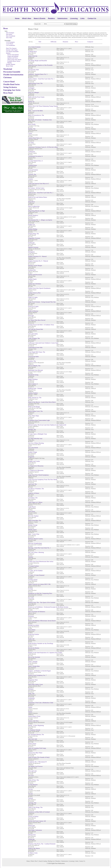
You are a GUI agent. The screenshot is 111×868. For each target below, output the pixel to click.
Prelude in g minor (34, 625)
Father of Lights (33, 297)
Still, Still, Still (33, 739)
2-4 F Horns (10, 44)
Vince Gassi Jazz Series (14, 59)
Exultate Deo (32, 270)
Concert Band (9, 82)
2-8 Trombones (11, 45)
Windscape (31, 839)
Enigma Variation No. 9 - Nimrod (38, 261)
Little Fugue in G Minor (35, 502)
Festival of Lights (33, 306)
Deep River (31, 202)
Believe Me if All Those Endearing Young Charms (43, 106)
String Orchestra (10, 87)
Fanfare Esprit (32, 279)
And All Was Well (33, 70)
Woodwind (8, 69)
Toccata (30, 789)
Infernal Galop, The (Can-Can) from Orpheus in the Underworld (47, 425)
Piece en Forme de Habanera (37, 612)
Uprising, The (32, 803)
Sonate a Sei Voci (33, 721)
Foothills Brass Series (14, 61)
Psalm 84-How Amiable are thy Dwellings (41, 643)
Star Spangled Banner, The (36, 734)
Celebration (32, 152)
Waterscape (31, 826)
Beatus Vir (31, 102)
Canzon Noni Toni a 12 (35, 138)
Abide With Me (33, 56)
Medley (10, 63)
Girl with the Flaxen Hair (36, 329)
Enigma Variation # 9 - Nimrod (37, 256)
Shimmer (31, 689)
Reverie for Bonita (34, 648)
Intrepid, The (32, 429)
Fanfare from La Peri (34, 293)
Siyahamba (31, 698)
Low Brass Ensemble (12, 51)
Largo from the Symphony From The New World (43, 479)
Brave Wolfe (32, 124)
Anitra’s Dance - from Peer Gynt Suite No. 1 (41, 79)
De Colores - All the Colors (36, 188)
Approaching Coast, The (35, 83)
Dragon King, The (33, 234)
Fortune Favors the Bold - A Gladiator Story (41, 325)
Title (40, 42)
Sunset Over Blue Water (35, 753)
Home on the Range (34, 407)
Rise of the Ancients (34, 657)
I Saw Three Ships (34, 416)
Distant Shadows (33, 215)
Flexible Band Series (12, 84)
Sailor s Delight (33, 662)
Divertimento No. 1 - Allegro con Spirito (40, 220)
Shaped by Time (33, 680)
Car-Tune (31, 143)
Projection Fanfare (34, 634)
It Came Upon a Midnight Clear (37, 434)
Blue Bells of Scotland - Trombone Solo (40, 120)
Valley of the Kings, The (35, 807)
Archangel (31, 88)
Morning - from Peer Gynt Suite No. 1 (39, 548)
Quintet (8, 53)
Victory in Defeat (33, 816)
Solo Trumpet (10, 33)
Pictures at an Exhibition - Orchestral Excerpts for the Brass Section (48, 607)
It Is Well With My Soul (35, 438)
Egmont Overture (33, 247)
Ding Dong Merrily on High (36, 211)
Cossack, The (32, 174)
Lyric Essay (32, 511)
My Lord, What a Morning (36, 552)
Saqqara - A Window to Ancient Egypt (39, 671)
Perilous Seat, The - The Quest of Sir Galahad (42, 602)
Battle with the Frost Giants (36, 97)
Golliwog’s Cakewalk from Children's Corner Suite (43, 343)
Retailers (51, 18)
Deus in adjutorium (34, 206)
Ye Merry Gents (33, 853)
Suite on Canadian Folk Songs (37, 748)
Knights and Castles (34, 461)
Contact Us (92, 18)
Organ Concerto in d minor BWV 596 (39, 584)
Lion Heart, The (33, 498)
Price (77, 42)
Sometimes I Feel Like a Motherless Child (41, 703)
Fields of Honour (33, 311)
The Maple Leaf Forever (35, 766)
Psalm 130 (31, 639)
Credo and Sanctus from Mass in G (38, 183)
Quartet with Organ (12, 50)
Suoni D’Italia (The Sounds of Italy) (39, 757)
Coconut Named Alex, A (35, 161)
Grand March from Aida (35, 347)
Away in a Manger (34, 92)
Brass (6, 28)
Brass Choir (10, 66)
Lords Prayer (32, 507)
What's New (27, 18)
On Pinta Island (33, 580)
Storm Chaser (32, 744)
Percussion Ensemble (12, 72)
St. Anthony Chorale (34, 730)
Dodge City (32, 224)
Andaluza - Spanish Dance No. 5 (38, 74)
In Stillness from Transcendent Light (39, 420)
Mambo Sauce (32, 530)
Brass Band (8, 93)
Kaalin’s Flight (33, 452)
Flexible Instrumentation (13, 75)
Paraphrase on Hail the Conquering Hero (40, 593)
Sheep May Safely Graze (35, 684)
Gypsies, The (32, 361)
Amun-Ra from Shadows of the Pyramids (40, 65)
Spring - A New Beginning (36, 725)
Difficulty (53, 42)
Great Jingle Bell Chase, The (37, 352)
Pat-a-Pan (31, 598)
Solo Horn (9, 34)
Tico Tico (31, 775)
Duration (65, 42)
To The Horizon (33, 785)
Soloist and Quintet (13, 55)
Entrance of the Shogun (35, 265)
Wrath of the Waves (34, 848)
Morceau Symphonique (35, 543)
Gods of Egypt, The (34, 338)
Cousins (30, 179)
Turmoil (31, 798)
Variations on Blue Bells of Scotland (39, 812)
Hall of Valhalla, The (34, 366)
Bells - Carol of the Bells (35, 111)
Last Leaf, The (32, 484)
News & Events (39, 18)
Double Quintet (11, 64)
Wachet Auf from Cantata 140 (37, 821)
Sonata (30, 707)
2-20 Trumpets (10, 42)
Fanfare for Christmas (35, 284)
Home (17, 18)
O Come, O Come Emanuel (36, 575)
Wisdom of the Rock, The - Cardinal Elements (42, 844)
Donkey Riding (33, 229)
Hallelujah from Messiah (35, 370)
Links (82, 18)
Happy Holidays (33, 379)
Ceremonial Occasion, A (35, 156)
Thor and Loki (32, 771)
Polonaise (31, 616)
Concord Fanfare (33, 170)
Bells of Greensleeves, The (36, 115)
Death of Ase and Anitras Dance (38, 197)
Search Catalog (43, 861)
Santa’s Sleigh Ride (34, 666)
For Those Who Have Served (37, 320)
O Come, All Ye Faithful (35, 571)
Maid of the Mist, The (35, 520)
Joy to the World (33, 448)
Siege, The (31, 693)
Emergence (31, 252)
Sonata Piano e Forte (34, 716)
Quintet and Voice (13, 58)
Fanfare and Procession (35, 275)
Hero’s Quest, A (33, 384)
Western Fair (32, 835)
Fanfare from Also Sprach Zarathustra (39, 288)
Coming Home (32, 165)
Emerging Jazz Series (12, 90)
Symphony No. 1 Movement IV (37, 762)
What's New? (34, 861)
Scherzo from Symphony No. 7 (37, 675)
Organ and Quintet (13, 56)
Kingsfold (31, 457)
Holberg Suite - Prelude (35, 388)
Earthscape (31, 243)
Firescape (31, 316)
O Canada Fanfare (33, 566)
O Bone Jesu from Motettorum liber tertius (41, 561)
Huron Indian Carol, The (35, 411)
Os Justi (30, 589)
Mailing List (51, 861)
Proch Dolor (32, 630)
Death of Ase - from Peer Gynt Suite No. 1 (41, 193)
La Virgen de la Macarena (36, 466)
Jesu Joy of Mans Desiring (36, 443)
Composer (90, 42)
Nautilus (31, 557)
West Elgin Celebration (35, 830)
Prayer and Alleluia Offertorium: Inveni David (42, 621)
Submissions (62, 18)
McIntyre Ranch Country (36, 539)
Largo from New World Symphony (38, 475)
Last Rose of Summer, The (36, 489)
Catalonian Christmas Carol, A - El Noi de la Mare (43, 147)
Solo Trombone (11, 36)
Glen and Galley (33, 334)
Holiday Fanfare (33, 393)
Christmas (7, 77)
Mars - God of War (34, 534)
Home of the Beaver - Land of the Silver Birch (42, 402)
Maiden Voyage (33, 525)
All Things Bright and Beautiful (37, 61)
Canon (30, 133)
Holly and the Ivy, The (35, 398)
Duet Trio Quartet (11, 48)
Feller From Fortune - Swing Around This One (42, 302)
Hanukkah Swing (33, 375)
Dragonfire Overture (34, 238)
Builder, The (32, 129)
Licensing (74, 18)
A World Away (32, 51)
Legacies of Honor (34, 493)
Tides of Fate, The (33, 780)
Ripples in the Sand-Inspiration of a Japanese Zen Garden (45, 653)
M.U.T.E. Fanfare (33, 516)
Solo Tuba (9, 38)
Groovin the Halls (33, 357)
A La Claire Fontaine (34, 47)
